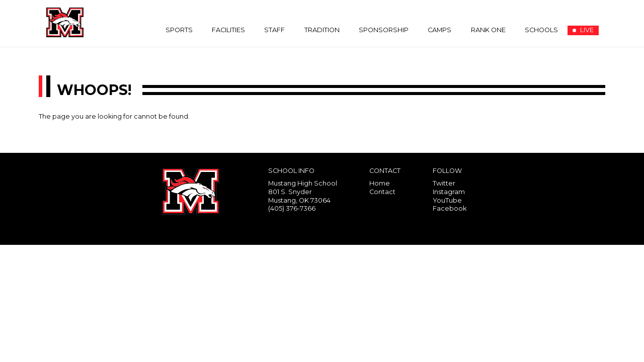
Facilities (228, 30)
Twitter (444, 183)
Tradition (322, 30)
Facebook (450, 208)
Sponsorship (384, 30)
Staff (274, 30)
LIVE (583, 30)
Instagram (449, 192)
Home (380, 183)
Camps (439, 30)
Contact (382, 192)
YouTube (447, 200)
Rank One (488, 30)
